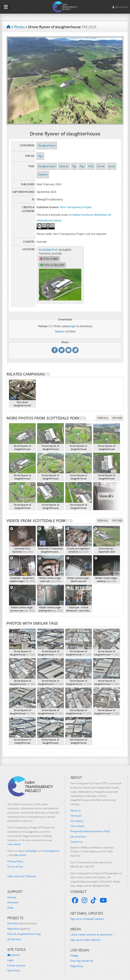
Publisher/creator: (48, 207)
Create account (16, 961)
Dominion (22, 919)
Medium (60, 327)
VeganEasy (77, 962)
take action (20, 851)
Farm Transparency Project (76, 207)
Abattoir (64, 166)
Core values (77, 822)
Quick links (14, 966)
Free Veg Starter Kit (82, 957)
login (73, 322)
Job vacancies (78, 832)
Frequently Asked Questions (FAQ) (90, 827)
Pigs (40, 156)
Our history (77, 817)
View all (103, 414)
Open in (49, 259)
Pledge (74, 951)
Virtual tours (14, 935)
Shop (10, 903)
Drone (101, 166)
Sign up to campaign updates (87, 915)
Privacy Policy (15, 857)
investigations (51, 847)
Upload (117, 414)
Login (11, 956)
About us (76, 806)
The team (76, 812)
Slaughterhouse (47, 145)
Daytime (43, 174)
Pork (91, 166)
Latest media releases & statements (91, 930)
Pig (74, 166)
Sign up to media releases (85, 936)
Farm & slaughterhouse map (24, 930)
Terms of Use (15, 862)
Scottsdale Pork (48, 250)
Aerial (112, 166)
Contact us (77, 838)
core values (14, 840)
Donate (12, 893)
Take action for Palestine (22, 872)
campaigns (31, 847)
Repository (19, 924)
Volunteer (13, 898)
